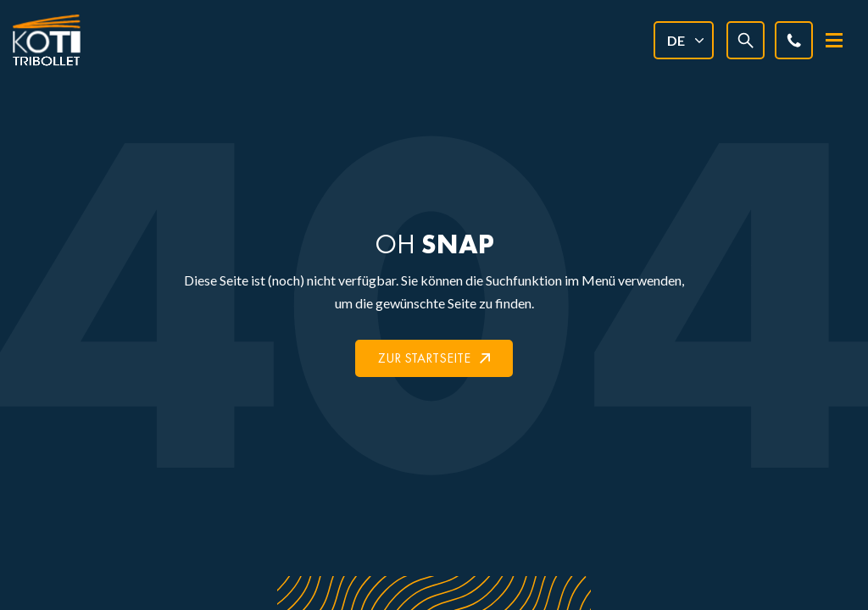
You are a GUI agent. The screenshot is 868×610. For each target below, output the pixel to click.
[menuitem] (684, 40)
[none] (684, 40)
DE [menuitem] (676, 40)
